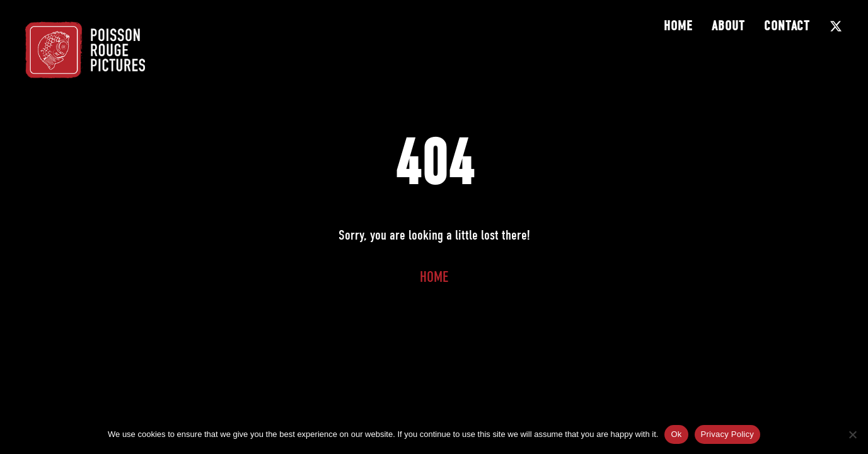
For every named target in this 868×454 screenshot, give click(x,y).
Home (678, 26)
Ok (676, 434)
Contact (787, 26)
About (728, 26)
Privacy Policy (727, 434)
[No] (852, 434)
